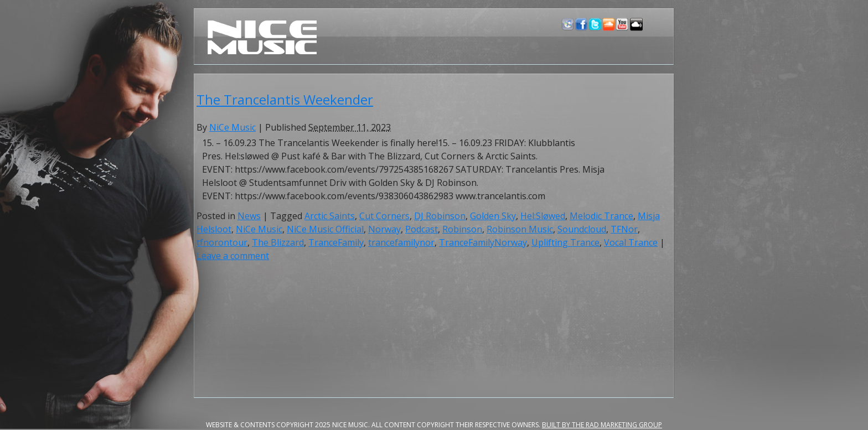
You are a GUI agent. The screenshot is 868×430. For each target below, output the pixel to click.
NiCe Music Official (325, 229)
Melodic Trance (601, 216)
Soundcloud (582, 229)
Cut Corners (384, 216)
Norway (384, 229)
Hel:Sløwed (543, 216)
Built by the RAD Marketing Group (602, 425)
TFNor (624, 229)
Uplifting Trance (565, 242)
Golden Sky (493, 216)
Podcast (422, 229)
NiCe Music (232, 127)
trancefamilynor (401, 242)
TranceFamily (336, 242)
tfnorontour (222, 242)
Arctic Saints (330, 216)
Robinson (462, 229)
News (249, 216)
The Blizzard (278, 242)
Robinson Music (520, 229)
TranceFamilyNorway (483, 242)
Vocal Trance (631, 242)
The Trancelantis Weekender (285, 99)
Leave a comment (233, 256)
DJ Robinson (440, 216)
